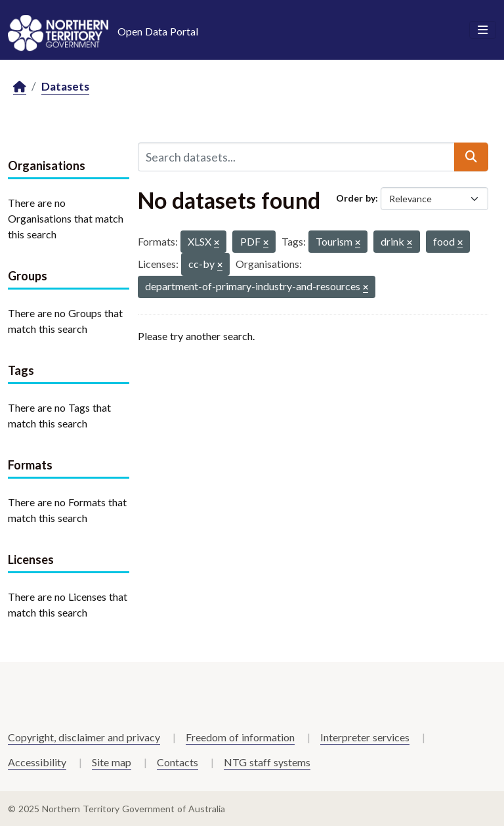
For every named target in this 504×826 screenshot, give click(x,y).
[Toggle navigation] (483, 30)
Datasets (65, 86)
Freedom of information (240, 737)
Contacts (178, 762)
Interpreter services (365, 737)
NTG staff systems (267, 762)
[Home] (20, 87)
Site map (112, 762)
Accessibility (37, 762)
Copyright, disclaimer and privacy (84, 737)
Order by (356, 198)
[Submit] (471, 157)
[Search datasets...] (296, 157)
